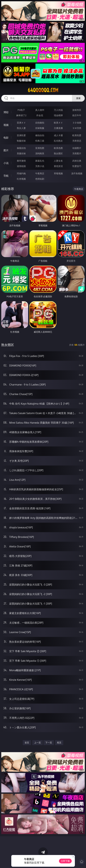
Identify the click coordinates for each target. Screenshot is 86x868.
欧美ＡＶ (58, 123)
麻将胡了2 (21, 115)
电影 (6, 138)
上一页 (38, 743)
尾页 (59, 743)
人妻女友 (58, 161)
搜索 (78, 98)
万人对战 (58, 110)
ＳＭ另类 (77, 128)
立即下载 (65, 861)
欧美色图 (58, 148)
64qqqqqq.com (43, 90)
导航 (6, 176)
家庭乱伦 (40, 161)
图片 (6, 150)
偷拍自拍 (40, 135)
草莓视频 (58, 173)
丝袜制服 (40, 128)
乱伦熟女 (58, 141)
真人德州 (40, 110)
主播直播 (58, 128)
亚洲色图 (40, 148)
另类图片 (77, 153)
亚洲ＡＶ (21, 123)
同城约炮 (21, 173)
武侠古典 (77, 161)
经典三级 (40, 141)
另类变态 (77, 141)
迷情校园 (21, 166)
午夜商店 (40, 173)
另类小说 (40, 166)
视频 (6, 125)
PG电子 (21, 110)
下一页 (49, 743)
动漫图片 (77, 148)
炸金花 (40, 115)
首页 (27, 743)
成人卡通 (58, 135)
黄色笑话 (58, 166)
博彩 (6, 112)
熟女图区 (58, 153)
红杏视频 (21, 179)
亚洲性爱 (21, 135)
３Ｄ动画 (77, 123)
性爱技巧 (77, 166)
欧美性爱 (77, 135)
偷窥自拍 (21, 148)
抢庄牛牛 (77, 115)
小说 (6, 163)
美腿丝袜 (21, 153)
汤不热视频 (77, 173)
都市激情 (21, 161)
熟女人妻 (21, 128)
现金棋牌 (58, 115)
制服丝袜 (21, 141)
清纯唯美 (40, 153)
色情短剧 (40, 179)
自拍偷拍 (40, 123)
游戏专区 (77, 110)
